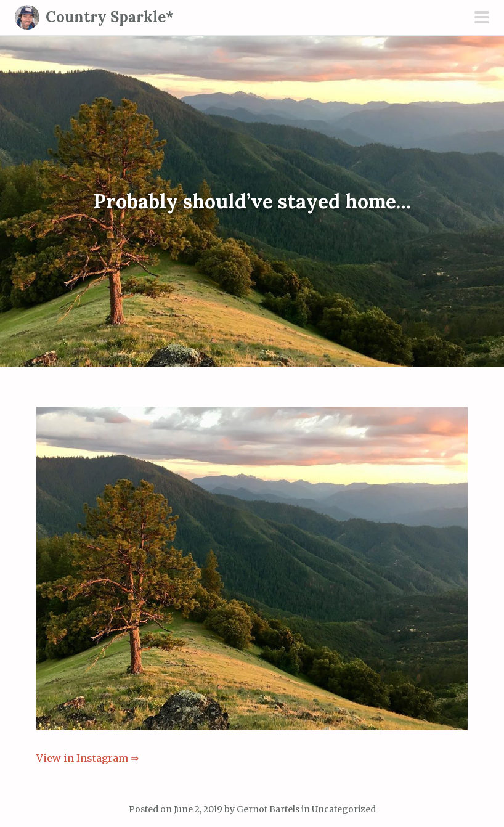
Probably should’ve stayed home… (252, 202)
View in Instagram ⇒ (87, 758)
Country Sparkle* (110, 17)
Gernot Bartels (268, 809)
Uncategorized (344, 809)
